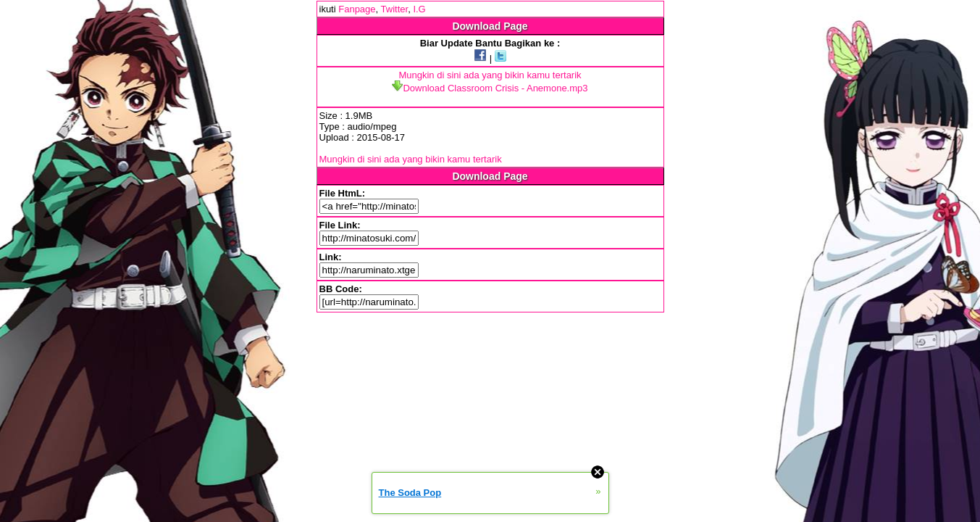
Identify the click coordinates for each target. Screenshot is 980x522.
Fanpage (357, 9)
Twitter (395, 9)
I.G (419, 9)
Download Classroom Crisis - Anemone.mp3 (490, 88)
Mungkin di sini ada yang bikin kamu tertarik (490, 75)
